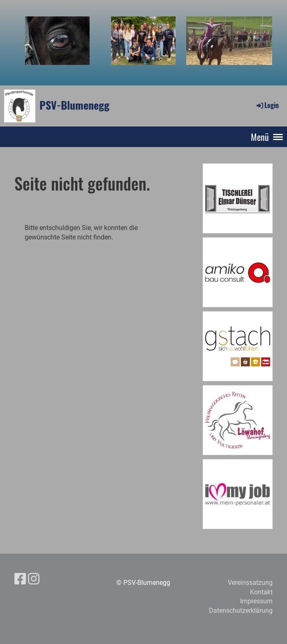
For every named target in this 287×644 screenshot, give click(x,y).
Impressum (256, 601)
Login (267, 105)
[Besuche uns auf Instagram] (34, 579)
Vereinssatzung (250, 583)
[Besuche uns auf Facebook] (20, 579)
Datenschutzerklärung (241, 611)
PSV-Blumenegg (74, 105)
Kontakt (261, 592)
